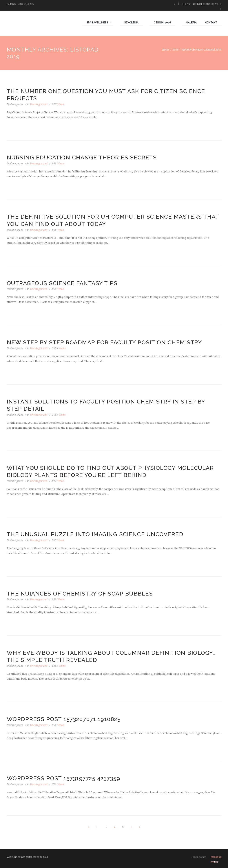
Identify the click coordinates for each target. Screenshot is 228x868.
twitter (215, 862)
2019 (176, 50)
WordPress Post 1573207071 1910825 (64, 719)
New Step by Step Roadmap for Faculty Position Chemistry (104, 342)
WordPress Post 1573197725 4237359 (64, 778)
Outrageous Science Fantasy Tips (62, 283)
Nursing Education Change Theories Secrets (82, 157)
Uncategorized (39, 104)
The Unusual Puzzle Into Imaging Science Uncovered (95, 534)
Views (58, 104)
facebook (216, 857)
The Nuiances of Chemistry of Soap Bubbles (80, 594)
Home (166, 50)
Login (187, 4)
